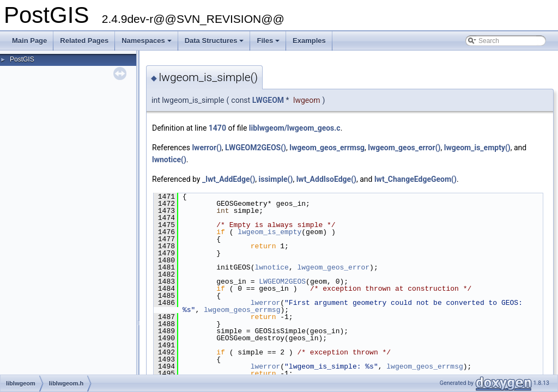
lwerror (266, 303)
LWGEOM (268, 100)
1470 (217, 128)
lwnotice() (169, 160)
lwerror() (207, 148)
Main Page (29, 41)
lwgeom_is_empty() (477, 148)
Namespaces (147, 44)
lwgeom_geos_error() (404, 148)
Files (269, 44)
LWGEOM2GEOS (282, 281)
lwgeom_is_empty (269, 232)
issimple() (276, 179)
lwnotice (271, 267)
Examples (309, 41)
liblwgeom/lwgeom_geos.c (295, 128)
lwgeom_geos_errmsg (327, 148)
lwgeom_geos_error (333, 267)
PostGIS (22, 59)
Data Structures (215, 44)
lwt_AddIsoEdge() (326, 179)
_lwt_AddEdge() (229, 179)
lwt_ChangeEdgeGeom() (416, 179)
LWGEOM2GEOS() (256, 148)
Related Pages (84, 41)
